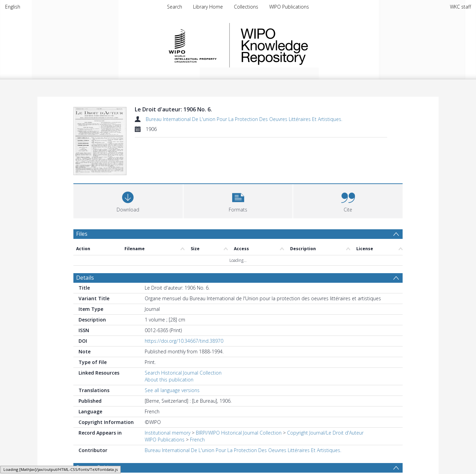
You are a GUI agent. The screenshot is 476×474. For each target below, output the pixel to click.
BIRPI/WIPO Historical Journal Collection (239, 433)
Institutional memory (168, 433)
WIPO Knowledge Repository (302, 45)
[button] (238, 200)
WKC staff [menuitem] (460, 7)
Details (85, 278)
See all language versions (172, 390)
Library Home (208, 7)
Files (82, 234)
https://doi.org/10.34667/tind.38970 (184, 341)
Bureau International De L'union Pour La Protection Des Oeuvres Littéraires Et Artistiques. (244, 119)
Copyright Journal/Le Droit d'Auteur (325, 433)
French (197, 440)
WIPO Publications (289, 7)
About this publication (169, 380)
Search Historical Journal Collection (183, 373)
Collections (246, 7)
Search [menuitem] (175, 7)
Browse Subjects (97, 467)
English (13, 7)
